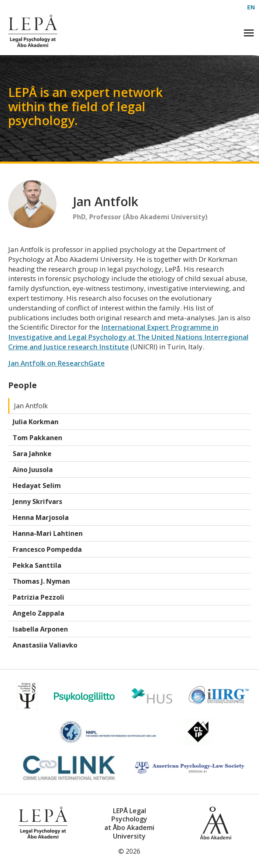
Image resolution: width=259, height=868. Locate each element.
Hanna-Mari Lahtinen (48, 533)
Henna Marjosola (41, 517)
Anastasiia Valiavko (45, 645)
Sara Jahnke (32, 454)
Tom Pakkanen (37, 438)
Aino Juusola (33, 470)
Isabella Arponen (40, 629)
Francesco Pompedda (47, 549)
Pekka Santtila (37, 565)
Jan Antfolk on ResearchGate (56, 363)
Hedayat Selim (37, 486)
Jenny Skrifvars (37, 501)
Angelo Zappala (38, 613)
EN (251, 7)
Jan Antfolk (31, 406)
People (23, 385)
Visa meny (249, 31)
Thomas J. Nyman (41, 581)
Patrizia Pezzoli (38, 597)
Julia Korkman (36, 422)
